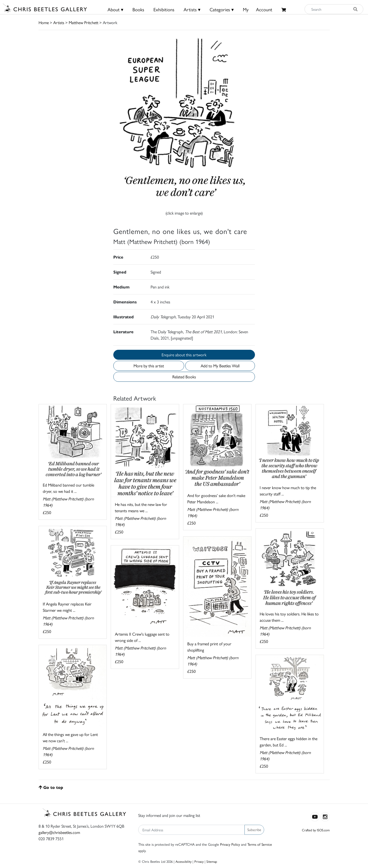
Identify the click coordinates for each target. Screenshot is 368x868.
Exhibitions (164, 9)
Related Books (184, 377)
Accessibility (183, 861)
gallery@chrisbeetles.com (59, 832)
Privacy (199, 861)
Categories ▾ (222, 9)
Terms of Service (260, 844)
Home (44, 22)
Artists (59, 22)
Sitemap (212, 861)
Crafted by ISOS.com (316, 830)
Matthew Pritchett (84, 22)
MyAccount (258, 9)
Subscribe (254, 829)
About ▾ (115, 9)
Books (138, 9)
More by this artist (149, 366)
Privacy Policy (230, 844)
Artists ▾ (192, 9)
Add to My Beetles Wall (220, 366)
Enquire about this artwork (184, 355)
